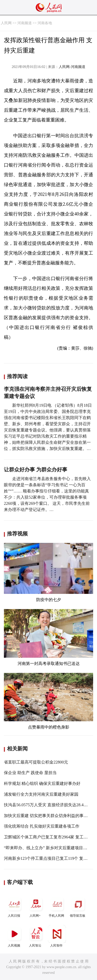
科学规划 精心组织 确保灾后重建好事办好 (42, 783)
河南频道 (25, 23)
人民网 (6, 23)
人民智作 (57, 936)
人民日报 (14, 906)
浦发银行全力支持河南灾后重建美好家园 (41, 794)
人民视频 (14, 936)
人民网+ (36, 906)
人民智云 (36, 936)
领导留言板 (78, 906)
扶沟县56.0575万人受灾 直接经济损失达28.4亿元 (48, 805)
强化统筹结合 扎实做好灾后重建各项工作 (42, 826)
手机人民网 (57, 906)
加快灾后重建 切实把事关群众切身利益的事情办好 (50, 816)
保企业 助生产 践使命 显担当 (30, 773)
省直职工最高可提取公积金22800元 (36, 762)
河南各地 (45, 23)
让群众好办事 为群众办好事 (36, 470)
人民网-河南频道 (72, 67)
